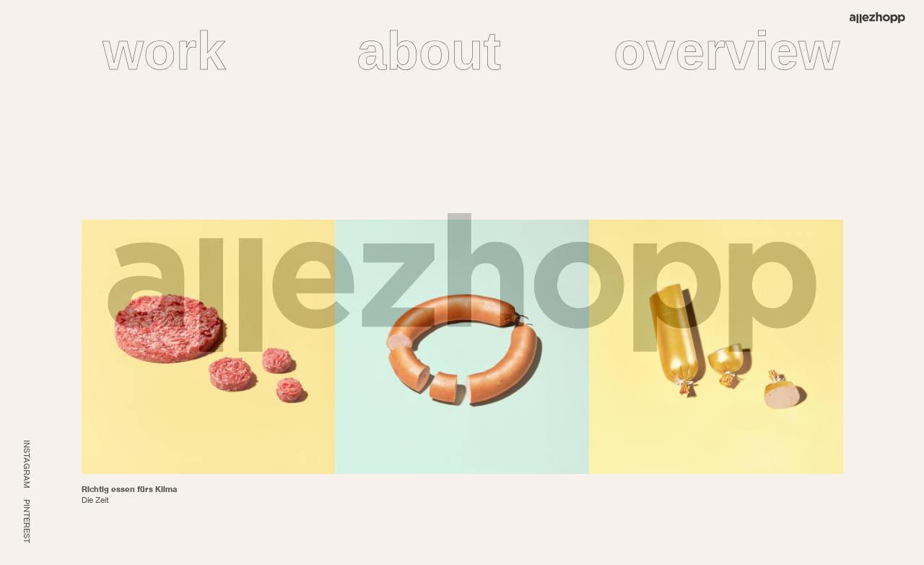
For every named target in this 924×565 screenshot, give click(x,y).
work (164, 51)
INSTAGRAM (27, 464)
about (429, 51)
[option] (209, 347)
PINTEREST (27, 521)
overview (727, 51)
